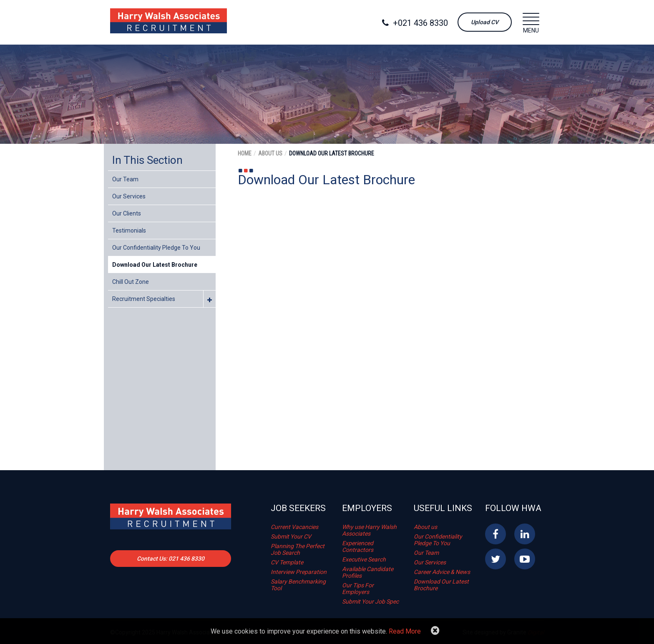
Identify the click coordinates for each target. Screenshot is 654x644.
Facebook (496, 534)
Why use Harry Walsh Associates (369, 530)
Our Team (125, 179)
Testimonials (129, 231)
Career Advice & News (442, 572)
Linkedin (525, 534)
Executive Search (364, 559)
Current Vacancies (294, 527)
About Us (270, 153)
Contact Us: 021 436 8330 (171, 559)
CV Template (287, 562)
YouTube (525, 559)
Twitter (496, 559)
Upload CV (485, 22)
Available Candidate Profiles (368, 572)
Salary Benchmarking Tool (298, 585)
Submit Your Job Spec (370, 601)
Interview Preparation (299, 572)
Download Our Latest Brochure (155, 265)
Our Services (129, 196)
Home (245, 153)
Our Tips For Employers (358, 589)
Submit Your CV (291, 536)
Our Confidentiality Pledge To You (156, 248)
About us (425, 527)
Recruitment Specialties (144, 299)
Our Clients (127, 213)
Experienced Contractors (358, 546)
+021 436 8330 (415, 23)
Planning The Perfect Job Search (298, 549)
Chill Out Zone (131, 282)
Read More (405, 631)
